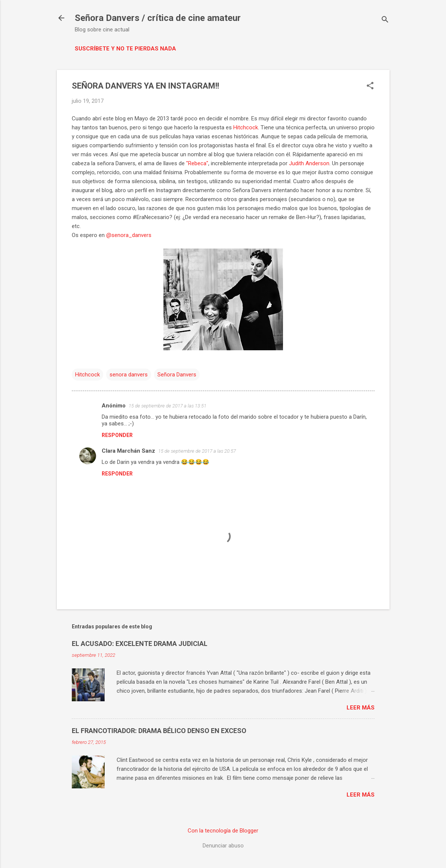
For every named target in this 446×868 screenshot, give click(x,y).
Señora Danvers (177, 375)
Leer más (361, 708)
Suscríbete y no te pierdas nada (125, 49)
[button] (370, 86)
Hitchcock (246, 127)
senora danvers (129, 375)
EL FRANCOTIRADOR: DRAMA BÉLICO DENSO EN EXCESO (159, 731)
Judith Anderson (309, 163)
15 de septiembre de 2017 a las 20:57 (197, 451)
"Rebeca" (197, 163)
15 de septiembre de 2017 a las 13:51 (167, 406)
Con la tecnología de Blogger (223, 831)
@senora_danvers (129, 235)
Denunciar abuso (223, 846)
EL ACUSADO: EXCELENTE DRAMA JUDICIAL (140, 644)
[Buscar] (385, 20)
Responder (117, 435)
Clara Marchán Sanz (128, 451)
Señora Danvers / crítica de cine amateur (158, 18)
